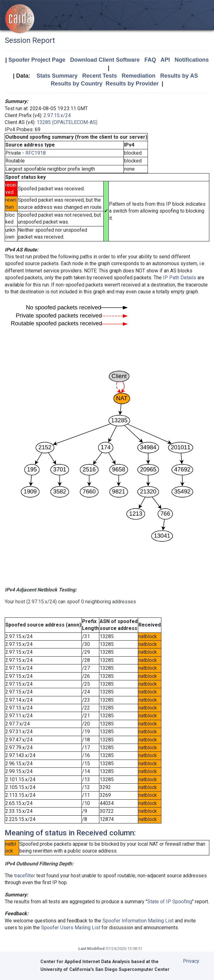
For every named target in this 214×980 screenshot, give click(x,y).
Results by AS (179, 76)
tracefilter (25, 876)
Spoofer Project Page (37, 60)
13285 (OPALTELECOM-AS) (67, 122)
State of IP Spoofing (170, 902)
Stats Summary (57, 76)
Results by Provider (132, 84)
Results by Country (77, 84)
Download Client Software (105, 60)
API (165, 60)
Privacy (191, 961)
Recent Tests (99, 76)
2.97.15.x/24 (57, 115)
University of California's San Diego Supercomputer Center (105, 970)
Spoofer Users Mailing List (71, 928)
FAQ (150, 60)
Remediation (138, 76)
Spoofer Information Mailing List (138, 921)
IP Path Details (180, 278)
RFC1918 (36, 153)
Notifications (192, 60)
